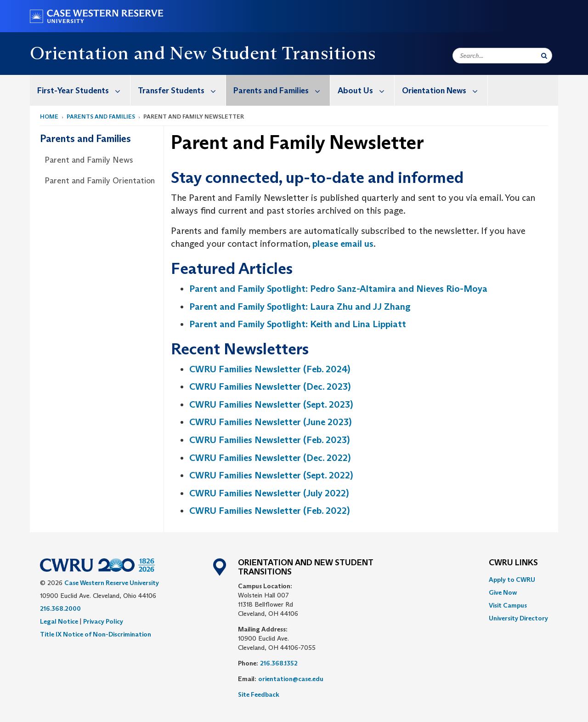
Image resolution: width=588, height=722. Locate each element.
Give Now (503, 592)
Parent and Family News (89, 160)
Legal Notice (59, 621)
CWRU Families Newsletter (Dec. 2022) (270, 458)
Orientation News (445, 90)
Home (49, 117)
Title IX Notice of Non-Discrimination (96, 634)
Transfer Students (182, 90)
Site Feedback (259, 694)
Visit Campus (508, 605)
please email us (343, 244)
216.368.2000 (60, 608)
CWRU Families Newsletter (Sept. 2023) (271, 404)
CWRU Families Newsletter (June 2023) (270, 422)
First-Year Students (84, 90)
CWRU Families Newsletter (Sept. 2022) (271, 475)
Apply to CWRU (512, 580)
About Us (366, 90)
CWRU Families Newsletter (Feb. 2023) (269, 440)
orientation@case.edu (291, 679)
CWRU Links (513, 563)
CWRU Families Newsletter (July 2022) (269, 493)
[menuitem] (80, 90)
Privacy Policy (103, 621)
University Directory (518, 618)
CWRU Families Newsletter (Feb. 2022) (269, 511)
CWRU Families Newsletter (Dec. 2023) (270, 387)
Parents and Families (282, 90)
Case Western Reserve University (112, 583)
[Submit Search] (544, 56)
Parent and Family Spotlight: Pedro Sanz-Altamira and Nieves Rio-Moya (338, 289)
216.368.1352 (279, 663)
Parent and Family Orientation (100, 181)
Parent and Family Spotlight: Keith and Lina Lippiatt (298, 324)
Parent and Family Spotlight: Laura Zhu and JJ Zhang (300, 307)
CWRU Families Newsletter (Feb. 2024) (270, 369)
